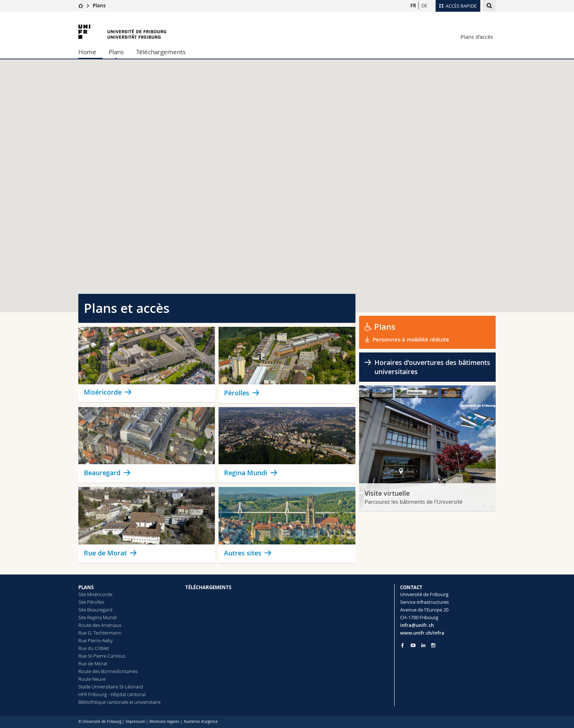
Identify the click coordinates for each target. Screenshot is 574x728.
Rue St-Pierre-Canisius (102, 656)
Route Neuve (92, 679)
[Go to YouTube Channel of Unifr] (413, 645)
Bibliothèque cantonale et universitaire (120, 702)
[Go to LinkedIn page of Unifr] (423, 645)
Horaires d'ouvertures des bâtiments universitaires (432, 367)
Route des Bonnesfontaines (108, 671)
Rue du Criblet (94, 648)
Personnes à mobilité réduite (412, 339)
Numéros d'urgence (201, 722)
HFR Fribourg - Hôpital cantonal (112, 694)
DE (424, 5)
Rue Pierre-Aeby (96, 640)
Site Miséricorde (95, 594)
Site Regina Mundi (98, 617)
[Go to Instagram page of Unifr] (433, 645)
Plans (99, 5)
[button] (310, 165)
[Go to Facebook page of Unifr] (402, 645)
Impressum (135, 722)
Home (87, 52)
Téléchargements (161, 52)
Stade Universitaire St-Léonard (111, 687)
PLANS (86, 587)
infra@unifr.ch (417, 625)
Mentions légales (164, 722)
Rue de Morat (93, 664)
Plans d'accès (477, 37)
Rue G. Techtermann (100, 633)
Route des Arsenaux (100, 625)
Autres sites (243, 553)
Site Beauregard (95, 610)
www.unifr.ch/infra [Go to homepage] (422, 633)
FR (413, 5)
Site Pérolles (91, 602)
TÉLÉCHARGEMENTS (208, 587)
